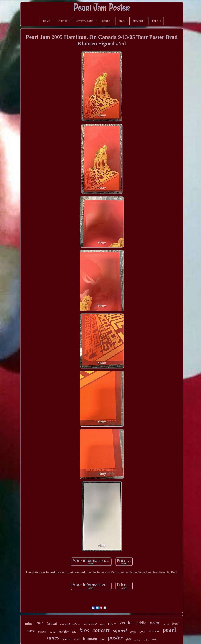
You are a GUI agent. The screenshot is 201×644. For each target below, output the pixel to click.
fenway (53, 632)
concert (101, 630)
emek (102, 625)
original (137, 640)
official (77, 624)
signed (120, 630)
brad (175, 624)
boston (146, 640)
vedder (126, 623)
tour (39, 623)
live (103, 639)
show (112, 623)
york (143, 631)
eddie (141, 623)
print (154, 623)
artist (133, 632)
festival (52, 624)
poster (115, 637)
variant (166, 624)
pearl (169, 630)
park (154, 639)
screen (42, 632)
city (74, 632)
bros (84, 630)
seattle (67, 639)
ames (53, 638)
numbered (65, 624)
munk (77, 639)
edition (154, 631)
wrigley (64, 631)
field (129, 639)
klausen (90, 638)
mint (28, 624)
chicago (90, 623)
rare (31, 631)
